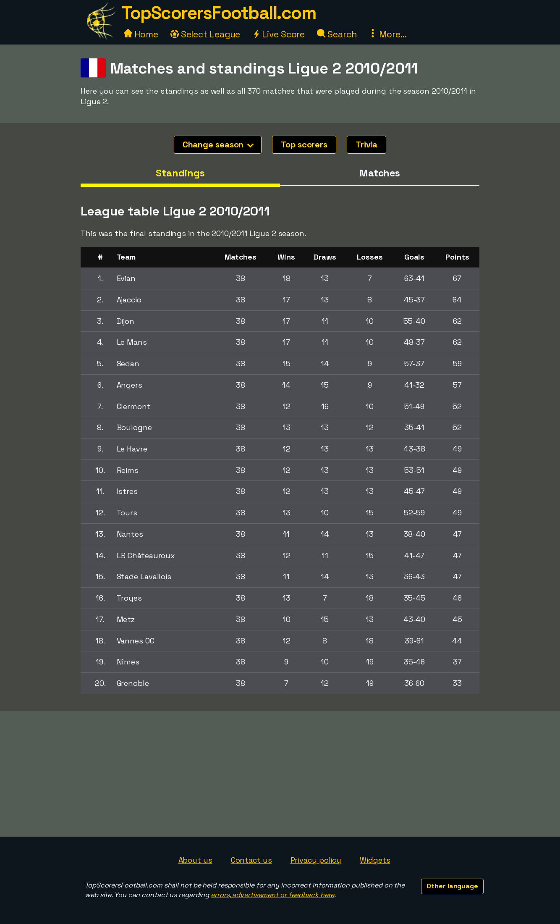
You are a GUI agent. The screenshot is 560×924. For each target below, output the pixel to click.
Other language (452, 886)
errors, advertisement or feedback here (272, 895)
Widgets (375, 860)
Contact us (251, 860)
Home (141, 34)
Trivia (366, 144)
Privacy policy (316, 860)
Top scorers (304, 144)
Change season (218, 144)
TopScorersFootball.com (219, 13)
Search (337, 34)
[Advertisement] (280, 774)
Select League (205, 34)
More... (387, 34)
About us (195, 860)
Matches (380, 173)
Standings (180, 173)
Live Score (279, 34)
